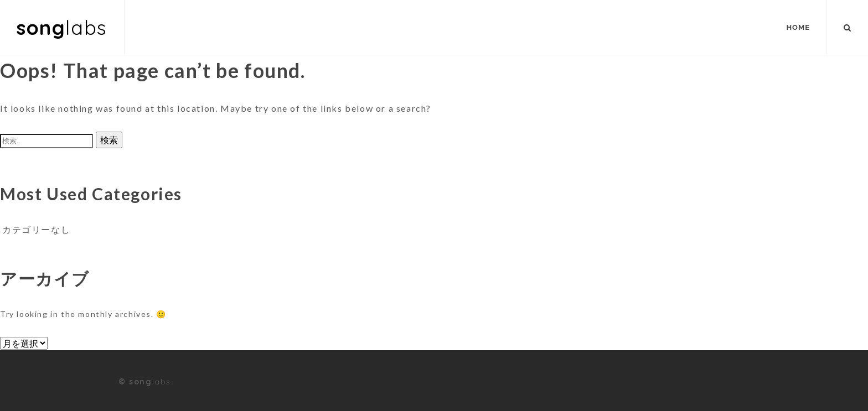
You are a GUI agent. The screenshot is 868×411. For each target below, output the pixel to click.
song (62, 28)
